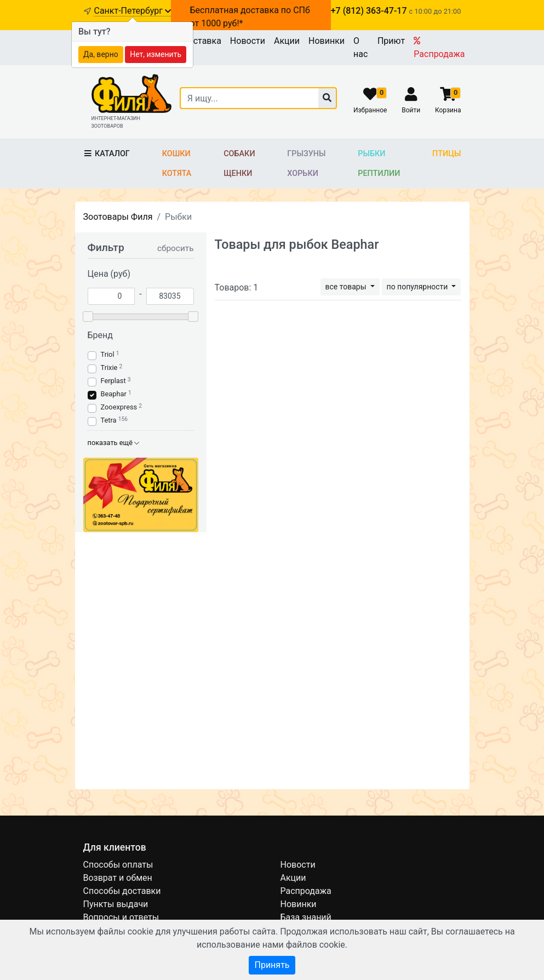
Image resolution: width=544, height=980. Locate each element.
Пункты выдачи (116, 904)
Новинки (327, 41)
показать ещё (114, 443)
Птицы (446, 154)
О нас (360, 47)
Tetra (109, 420)
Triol (108, 354)
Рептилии (379, 173)
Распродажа (439, 48)
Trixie (109, 367)
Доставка (202, 41)
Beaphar (114, 394)
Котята (177, 173)
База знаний (306, 917)
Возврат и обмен (118, 878)
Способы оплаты (118, 865)
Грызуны (306, 154)
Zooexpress (119, 407)
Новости (248, 41)
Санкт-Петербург (132, 11)
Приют (391, 41)
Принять (272, 965)
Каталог (107, 154)
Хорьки (302, 173)
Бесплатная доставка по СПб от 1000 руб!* (250, 17)
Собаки (239, 154)
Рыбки (371, 154)
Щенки (238, 173)
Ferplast (113, 381)
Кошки (176, 154)
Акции (287, 41)
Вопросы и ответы (121, 917)
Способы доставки (122, 891)
